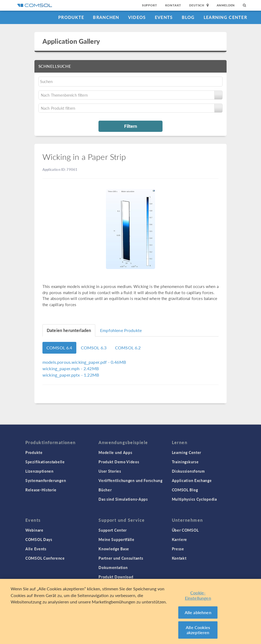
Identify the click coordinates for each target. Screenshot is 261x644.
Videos (137, 17)
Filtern (131, 126)
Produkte (71, 17)
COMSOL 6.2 (128, 348)
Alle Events (36, 549)
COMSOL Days (39, 539)
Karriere (180, 539)
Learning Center (225, 17)
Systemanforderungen (46, 480)
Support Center (113, 530)
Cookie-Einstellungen (198, 595)
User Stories (110, 471)
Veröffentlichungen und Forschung (130, 480)
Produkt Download (116, 577)
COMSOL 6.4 (59, 348)
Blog (188, 17)
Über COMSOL (185, 530)
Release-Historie (41, 490)
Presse (178, 549)
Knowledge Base (114, 549)
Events (164, 17)
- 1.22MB (71, 375)
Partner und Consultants (121, 558)
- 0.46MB (84, 362)
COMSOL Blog (185, 490)
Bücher (105, 490)
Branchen (106, 17)
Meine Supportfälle (116, 539)
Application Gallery (71, 41)
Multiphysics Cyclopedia (194, 499)
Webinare (34, 530)
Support (150, 5)
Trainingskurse (185, 462)
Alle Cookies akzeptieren (198, 630)
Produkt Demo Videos (119, 462)
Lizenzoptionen (39, 471)
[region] (130, 611)
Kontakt (173, 5)
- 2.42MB (71, 368)
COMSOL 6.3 (94, 348)
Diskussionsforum (188, 471)
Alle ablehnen (198, 612)
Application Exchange (192, 480)
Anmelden (226, 5)
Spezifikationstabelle (45, 462)
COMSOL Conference (45, 558)
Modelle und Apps (115, 452)
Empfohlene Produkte (121, 330)
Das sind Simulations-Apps (123, 499)
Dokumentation (113, 567)
